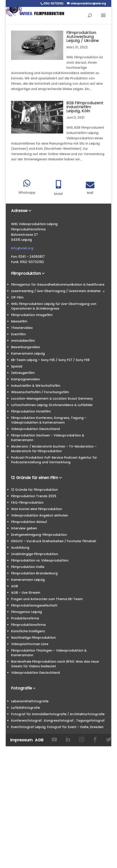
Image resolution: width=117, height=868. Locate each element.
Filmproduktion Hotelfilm (31, 411)
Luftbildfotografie (25, 708)
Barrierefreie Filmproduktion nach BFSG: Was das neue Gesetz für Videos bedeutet (55, 664)
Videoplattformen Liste (30, 644)
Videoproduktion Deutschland (35, 429)
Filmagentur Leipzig (26, 612)
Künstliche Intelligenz (28, 631)
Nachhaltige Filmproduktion (33, 638)
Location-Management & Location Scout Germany (52, 399)
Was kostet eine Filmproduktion (37, 509)
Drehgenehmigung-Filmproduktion (39, 535)
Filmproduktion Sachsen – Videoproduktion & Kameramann (48, 438)
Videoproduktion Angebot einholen (40, 515)
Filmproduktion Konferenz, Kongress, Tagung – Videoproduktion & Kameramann (49, 420)
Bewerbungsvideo (26, 347)
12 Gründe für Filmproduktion (34, 490)
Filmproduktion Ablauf (29, 522)
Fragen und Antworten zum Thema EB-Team (47, 599)
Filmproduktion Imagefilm (32, 315)
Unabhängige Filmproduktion (35, 554)
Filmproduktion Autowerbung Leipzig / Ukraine (83, 36)
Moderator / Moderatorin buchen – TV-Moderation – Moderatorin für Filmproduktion (54, 449)
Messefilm (19, 321)
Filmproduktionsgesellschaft (34, 605)
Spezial (17, 366)
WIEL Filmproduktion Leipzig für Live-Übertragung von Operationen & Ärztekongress (54, 306)
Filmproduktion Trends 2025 (34, 496)
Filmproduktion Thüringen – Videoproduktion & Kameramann (49, 653)
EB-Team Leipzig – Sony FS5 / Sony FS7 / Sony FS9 (50, 360)
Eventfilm (18, 334)
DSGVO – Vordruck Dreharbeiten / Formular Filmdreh (54, 541)
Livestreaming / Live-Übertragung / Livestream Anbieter (56, 291)
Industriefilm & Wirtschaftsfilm (36, 386)
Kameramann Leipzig (28, 353)
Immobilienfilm (23, 341)
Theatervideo (22, 328)
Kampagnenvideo (25, 379)
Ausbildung (20, 548)
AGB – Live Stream (26, 593)
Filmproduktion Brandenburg (34, 573)
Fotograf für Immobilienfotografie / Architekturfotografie (58, 714)
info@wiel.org (22, 248)
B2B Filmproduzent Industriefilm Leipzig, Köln (85, 107)
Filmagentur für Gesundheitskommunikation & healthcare (58, 285)
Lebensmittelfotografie (30, 701)
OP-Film (17, 297)
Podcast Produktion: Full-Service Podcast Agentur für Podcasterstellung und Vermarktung (54, 460)
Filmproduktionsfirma (28, 625)
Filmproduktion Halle (28, 567)
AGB (15, 586)
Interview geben (24, 528)
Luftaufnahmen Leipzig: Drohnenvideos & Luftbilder (52, 405)
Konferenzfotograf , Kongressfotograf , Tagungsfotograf (58, 721)
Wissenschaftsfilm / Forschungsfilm (40, 392)
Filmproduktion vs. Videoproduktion (40, 560)
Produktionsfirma (25, 618)
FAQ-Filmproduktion (27, 503)
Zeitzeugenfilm (23, 373)
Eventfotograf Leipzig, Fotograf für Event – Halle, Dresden (57, 727)
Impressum (21, 740)
